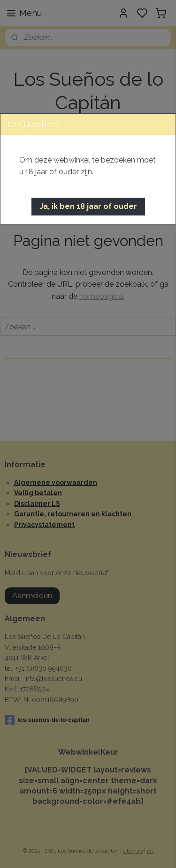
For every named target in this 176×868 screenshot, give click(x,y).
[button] (88, 207)
